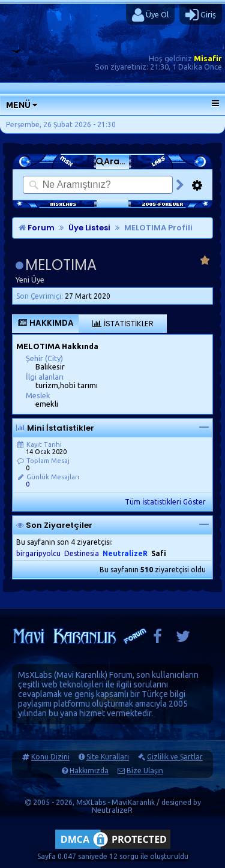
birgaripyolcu (38, 553)
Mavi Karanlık (81, 675)
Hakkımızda (89, 771)
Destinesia (82, 553)
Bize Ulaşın (145, 771)
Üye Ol (150, 15)
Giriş (201, 15)
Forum (37, 228)
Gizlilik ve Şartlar (175, 757)
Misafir (208, 58)
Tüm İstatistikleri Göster (165, 502)
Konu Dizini (50, 757)
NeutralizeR (112, 810)
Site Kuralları (108, 757)
